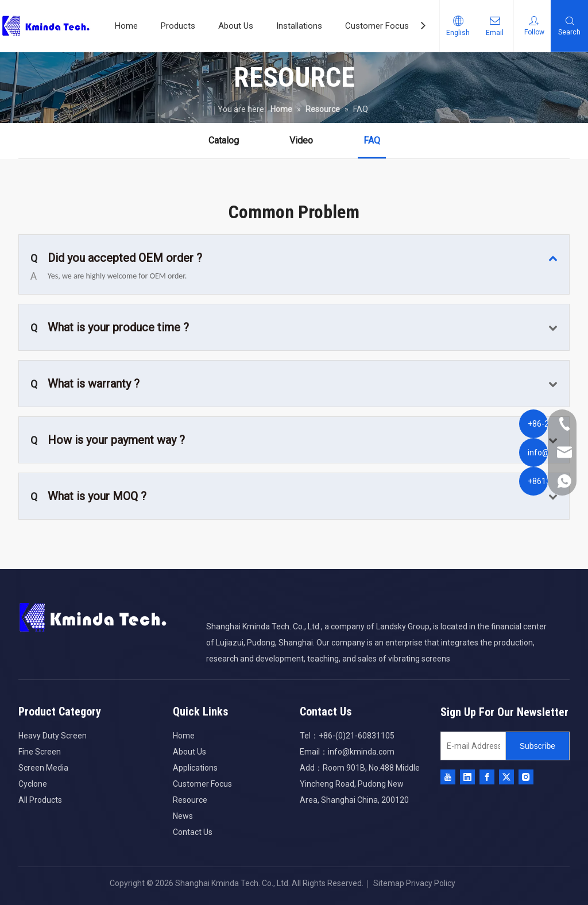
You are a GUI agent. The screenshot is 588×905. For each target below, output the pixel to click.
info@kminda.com (361, 752)
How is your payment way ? (108, 440)
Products (178, 26)
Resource (190, 800)
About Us (236, 26)
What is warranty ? (85, 384)
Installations (299, 26)
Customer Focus (377, 26)
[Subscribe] (537, 746)
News (183, 816)
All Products (40, 800)
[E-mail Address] (471, 746)
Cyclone (33, 784)
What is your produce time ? (110, 327)
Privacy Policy (431, 883)
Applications (195, 768)
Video (301, 140)
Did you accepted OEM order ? (116, 258)
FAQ (372, 140)
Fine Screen (40, 752)
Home (126, 26)
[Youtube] (448, 777)
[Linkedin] (467, 777)
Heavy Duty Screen (53, 736)
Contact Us (193, 832)
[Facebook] (487, 777)
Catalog (224, 140)
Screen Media (43, 768)
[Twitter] (506, 777)
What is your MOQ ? (88, 496)
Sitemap (388, 883)
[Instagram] (526, 777)
